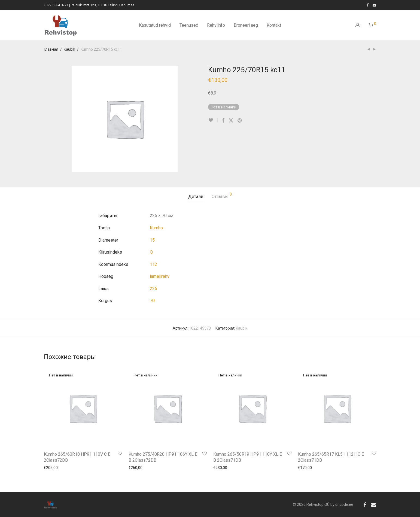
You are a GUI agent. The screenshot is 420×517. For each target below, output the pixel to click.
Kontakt (274, 25)
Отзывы (222, 196)
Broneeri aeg (246, 25)
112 (153, 264)
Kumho (156, 228)
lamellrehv (160, 276)
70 (152, 301)
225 (153, 289)
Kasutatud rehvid (155, 25)
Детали (196, 197)
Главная (51, 49)
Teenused (189, 25)
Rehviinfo (216, 25)
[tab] (196, 197)
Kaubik (69, 49)
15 (152, 240)
